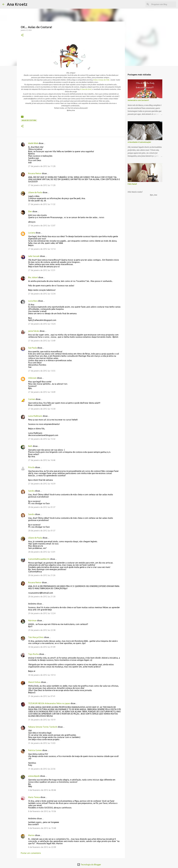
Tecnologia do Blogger (89, 865)
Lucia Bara (33, 301)
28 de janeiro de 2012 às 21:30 (42, 597)
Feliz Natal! (132, 184)
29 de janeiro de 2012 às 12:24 (42, 613)
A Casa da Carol (86, 89)
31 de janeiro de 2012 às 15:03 (42, 743)
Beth (30, 446)
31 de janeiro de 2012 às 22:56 (42, 769)
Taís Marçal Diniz (36, 637)
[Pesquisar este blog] (163, 4)
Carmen (32, 399)
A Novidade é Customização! (139, 142)
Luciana (32, 233)
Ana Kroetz (17, 4)
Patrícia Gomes (35, 750)
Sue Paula (33, 348)
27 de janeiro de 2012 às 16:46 (42, 460)
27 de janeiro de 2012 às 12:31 (42, 270)
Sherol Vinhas (34, 682)
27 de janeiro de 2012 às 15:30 (42, 409)
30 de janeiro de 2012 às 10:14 (42, 675)
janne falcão (34, 331)
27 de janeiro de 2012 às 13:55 (42, 371)
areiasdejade (34, 776)
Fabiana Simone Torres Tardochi (43, 727)
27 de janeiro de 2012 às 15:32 (42, 439)
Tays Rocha (33, 654)
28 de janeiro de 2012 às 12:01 (42, 552)
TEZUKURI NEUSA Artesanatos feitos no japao (49, 703)
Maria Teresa (34, 797)
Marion (31, 835)
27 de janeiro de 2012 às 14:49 (42, 392)
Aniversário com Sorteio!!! (138, 100)
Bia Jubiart (33, 277)
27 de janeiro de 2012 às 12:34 (42, 294)
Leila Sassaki (34, 256)
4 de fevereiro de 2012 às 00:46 (42, 790)
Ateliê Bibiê (33, 143)
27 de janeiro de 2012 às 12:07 (42, 226)
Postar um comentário (31, 853)
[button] (22, 35)
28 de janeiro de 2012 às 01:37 (42, 507)
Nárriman (32, 620)
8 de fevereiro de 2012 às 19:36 (42, 811)
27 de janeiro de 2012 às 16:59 (42, 484)
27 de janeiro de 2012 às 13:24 (42, 324)
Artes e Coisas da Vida (101, 80)
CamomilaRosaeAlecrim (39, 559)
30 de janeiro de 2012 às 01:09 (42, 647)
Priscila (32, 467)
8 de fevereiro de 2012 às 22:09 (42, 847)
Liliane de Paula (35, 192)
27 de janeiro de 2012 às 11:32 (42, 204)
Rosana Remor (35, 173)
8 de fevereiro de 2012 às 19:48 (42, 828)
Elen (30, 211)
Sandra (31, 491)
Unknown (32, 378)
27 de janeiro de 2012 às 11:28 (42, 166)
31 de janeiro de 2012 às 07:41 (42, 696)
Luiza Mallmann (35, 416)
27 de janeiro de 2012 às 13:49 (42, 341)
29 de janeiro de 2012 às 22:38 (42, 630)
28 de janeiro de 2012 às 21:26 (42, 575)
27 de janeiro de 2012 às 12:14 (42, 249)
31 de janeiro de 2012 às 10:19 (42, 720)
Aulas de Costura (29, 120)
